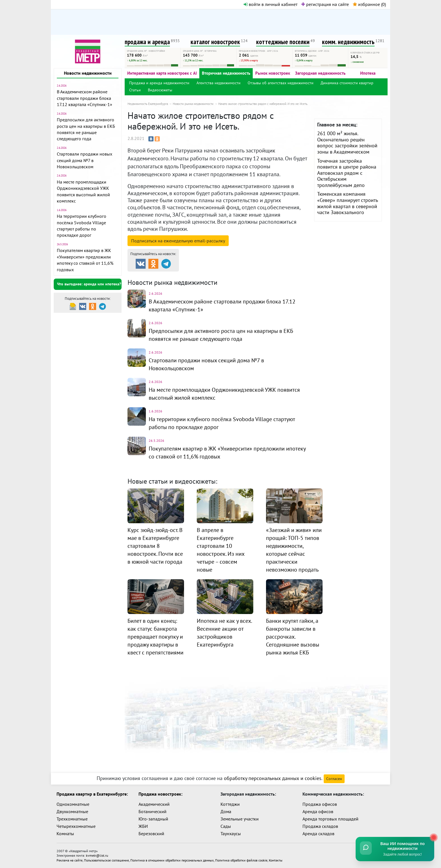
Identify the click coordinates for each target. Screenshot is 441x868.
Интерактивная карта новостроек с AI (162, 73)
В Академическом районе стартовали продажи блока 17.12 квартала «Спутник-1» (85, 98)
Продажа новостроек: (160, 794)
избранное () (369, 4)
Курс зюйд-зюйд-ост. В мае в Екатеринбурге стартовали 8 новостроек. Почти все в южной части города (155, 546)
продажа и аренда (147, 42)
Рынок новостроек (273, 73)
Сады (226, 826)
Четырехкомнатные (76, 826)
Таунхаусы (231, 833)
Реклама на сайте (70, 860)
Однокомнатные (73, 804)
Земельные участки (240, 819)
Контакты (276, 860)
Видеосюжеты (160, 90)
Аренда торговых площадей (330, 819)
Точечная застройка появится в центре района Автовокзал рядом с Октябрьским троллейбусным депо (347, 173)
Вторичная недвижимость (226, 73)
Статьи (135, 90)
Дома (226, 811)
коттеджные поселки (283, 42)
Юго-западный (153, 819)
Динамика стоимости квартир (347, 83)
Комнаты (65, 833)
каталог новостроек (215, 42)
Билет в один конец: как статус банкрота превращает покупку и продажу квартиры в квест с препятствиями (155, 637)
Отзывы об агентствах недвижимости (281, 83)
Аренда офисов (318, 811)
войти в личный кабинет (271, 4)
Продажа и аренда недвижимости (159, 83)
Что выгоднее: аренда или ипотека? (89, 284)
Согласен (334, 779)
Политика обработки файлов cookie (241, 860)
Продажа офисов (320, 804)
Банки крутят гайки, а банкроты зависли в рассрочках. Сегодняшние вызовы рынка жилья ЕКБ (293, 637)
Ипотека (368, 73)
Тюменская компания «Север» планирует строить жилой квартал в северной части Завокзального (347, 203)
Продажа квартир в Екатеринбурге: (92, 794)
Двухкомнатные (72, 811)
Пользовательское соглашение (106, 860)
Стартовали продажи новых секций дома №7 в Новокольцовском (85, 160)
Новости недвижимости (88, 73)
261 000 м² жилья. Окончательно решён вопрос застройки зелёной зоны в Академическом (347, 143)
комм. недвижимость (348, 42)
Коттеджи (230, 804)
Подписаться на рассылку (178, 241)
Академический (154, 804)
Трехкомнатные (72, 819)
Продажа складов (320, 826)
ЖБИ (143, 826)
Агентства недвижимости (219, 83)
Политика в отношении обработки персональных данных (172, 860)
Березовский (151, 833)
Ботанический (153, 811)
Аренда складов (318, 833)
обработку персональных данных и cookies (273, 778)
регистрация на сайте (325, 4)
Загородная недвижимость (320, 73)
